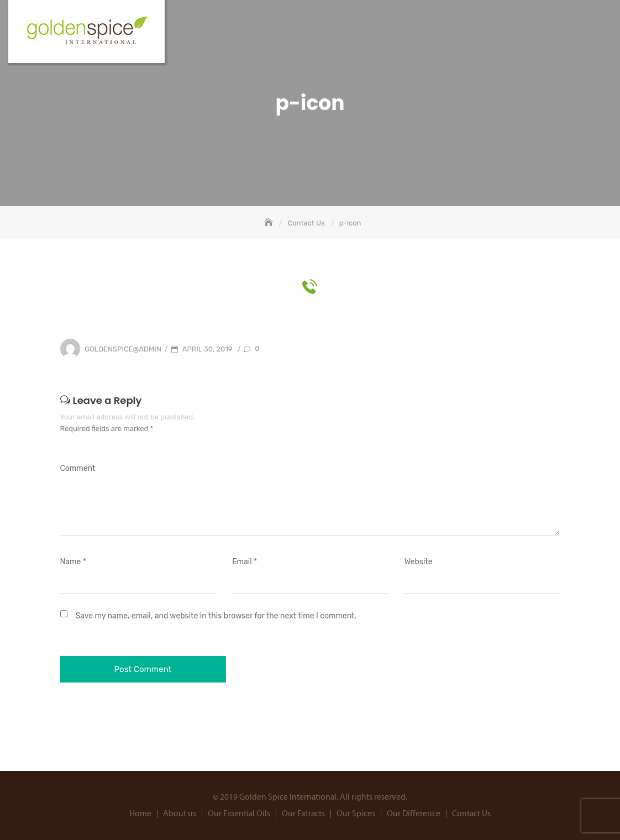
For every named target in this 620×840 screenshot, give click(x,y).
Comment (78, 468)
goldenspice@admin (123, 349)
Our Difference (414, 814)
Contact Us (471, 814)
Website (419, 562)
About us (180, 814)
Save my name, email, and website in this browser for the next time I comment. (216, 616)
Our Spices (356, 814)
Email (245, 562)
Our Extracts (303, 814)
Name (73, 562)
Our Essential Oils (239, 814)
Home (140, 814)
